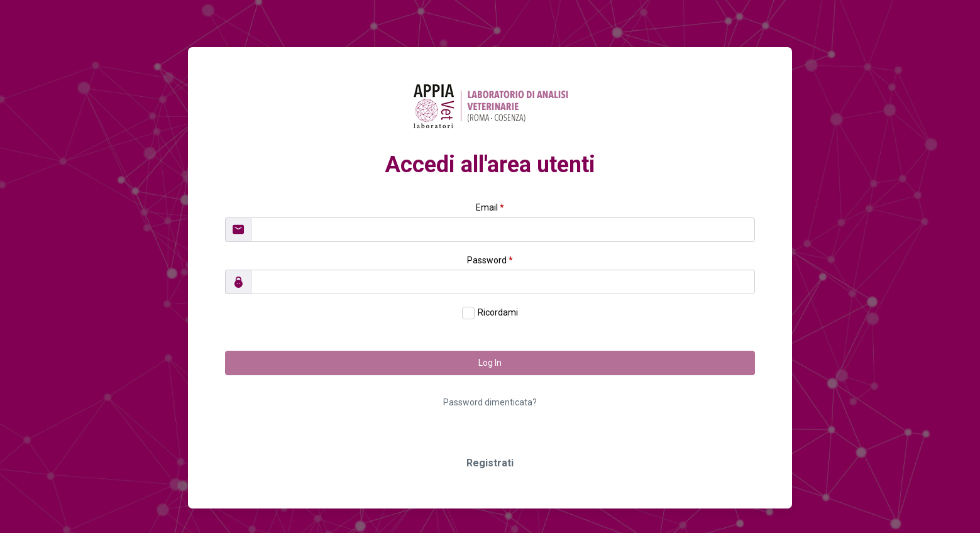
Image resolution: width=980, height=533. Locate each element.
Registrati (490, 463)
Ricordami (498, 312)
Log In (490, 363)
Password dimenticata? (490, 402)
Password (490, 260)
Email (490, 207)
